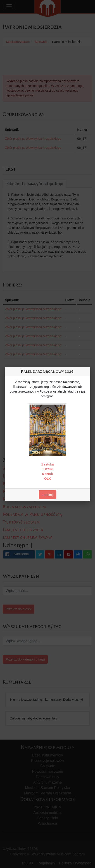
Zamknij (48, 495)
